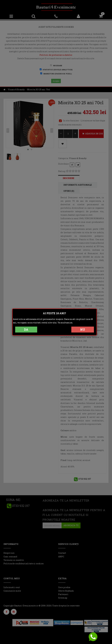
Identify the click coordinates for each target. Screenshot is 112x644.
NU (83, 329)
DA (26, 329)
